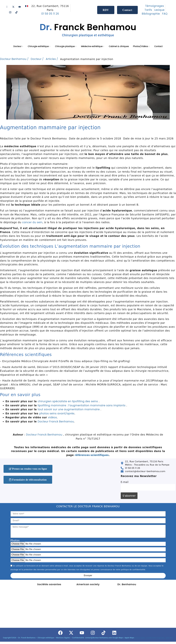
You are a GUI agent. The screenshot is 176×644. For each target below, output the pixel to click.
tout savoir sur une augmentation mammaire (69, 409)
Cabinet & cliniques (119, 46)
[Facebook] (7, 7)
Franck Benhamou (88, 29)
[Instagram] (10, 12)
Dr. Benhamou (127, 584)
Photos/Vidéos (141, 46)
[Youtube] (20, 7)
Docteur (18, 46)
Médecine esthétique (92, 46)
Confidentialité (151, 638)
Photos (15, 541)
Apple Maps (169, 638)
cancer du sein (32, 222)
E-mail (125, 482)
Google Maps (161, 638)
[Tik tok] (16, 12)
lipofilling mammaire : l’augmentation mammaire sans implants (82, 405)
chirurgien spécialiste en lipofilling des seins (68, 401)
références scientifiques (92, 455)
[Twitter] (13, 7)
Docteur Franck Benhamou (56, 422)
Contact (158, 46)
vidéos (53, 417)
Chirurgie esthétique (39, 46)
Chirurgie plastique (66, 46)
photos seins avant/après (57, 413)
